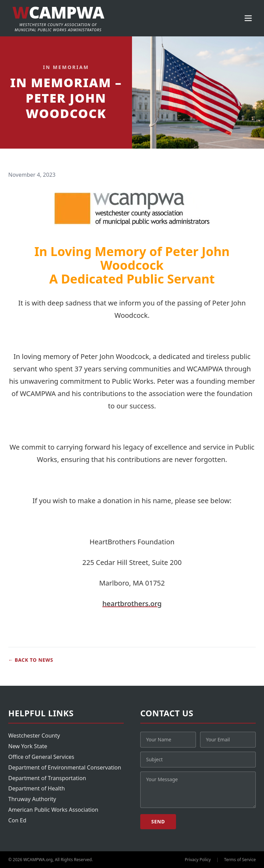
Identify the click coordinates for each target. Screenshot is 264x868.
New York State (28, 746)
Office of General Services (41, 757)
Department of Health (37, 788)
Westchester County (34, 736)
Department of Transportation (47, 778)
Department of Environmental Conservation (65, 767)
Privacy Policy (198, 860)
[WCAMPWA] (58, 18)
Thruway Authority (32, 799)
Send (158, 821)
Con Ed (17, 820)
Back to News (31, 660)
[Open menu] (248, 18)
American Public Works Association (53, 810)
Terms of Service (240, 860)
